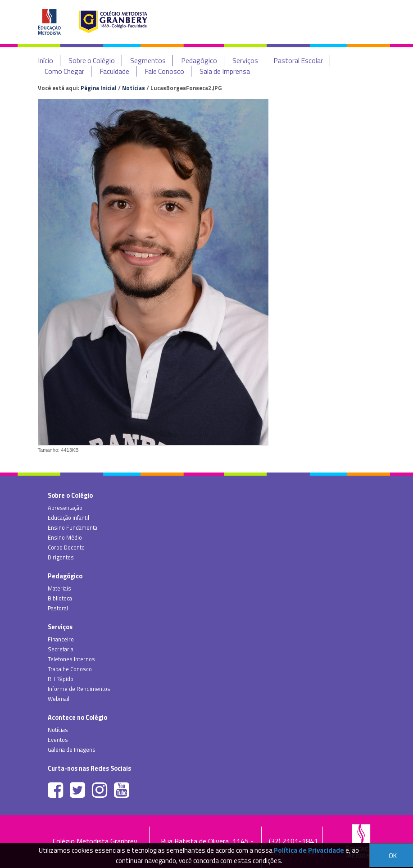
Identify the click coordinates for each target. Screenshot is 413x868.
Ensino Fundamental (73, 527)
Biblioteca (60, 598)
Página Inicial (99, 88)
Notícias (134, 88)
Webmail (59, 699)
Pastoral (58, 608)
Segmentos (148, 60)
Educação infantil (68, 518)
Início (45, 60)
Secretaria (61, 649)
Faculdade (114, 71)
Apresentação (65, 508)
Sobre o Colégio (92, 60)
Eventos (58, 740)
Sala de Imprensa (225, 71)
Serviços (245, 60)
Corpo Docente (66, 547)
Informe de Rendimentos (79, 689)
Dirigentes (61, 557)
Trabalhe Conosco (70, 669)
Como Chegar (64, 71)
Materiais (59, 588)
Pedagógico (199, 60)
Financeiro (61, 639)
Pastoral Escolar (298, 60)
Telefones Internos (71, 659)
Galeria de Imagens (72, 750)
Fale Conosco (164, 71)
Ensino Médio (65, 537)
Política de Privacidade (309, 850)
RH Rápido (61, 679)
